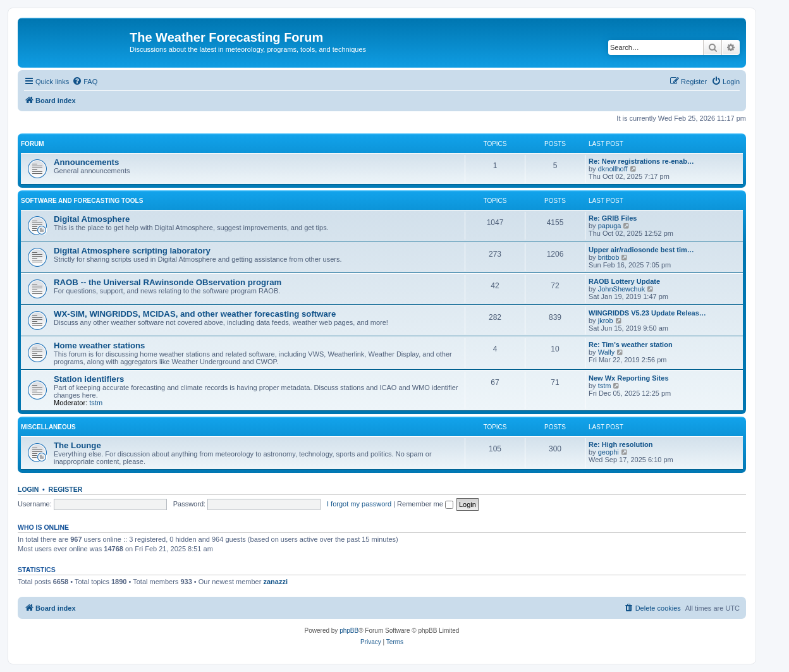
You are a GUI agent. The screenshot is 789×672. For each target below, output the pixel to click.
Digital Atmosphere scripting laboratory (132, 251)
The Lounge (77, 445)
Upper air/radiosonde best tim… (641, 250)
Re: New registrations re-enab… (641, 161)
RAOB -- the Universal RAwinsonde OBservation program (168, 282)
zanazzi (275, 582)
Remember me (425, 504)
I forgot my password (359, 504)
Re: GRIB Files (613, 218)
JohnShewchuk (622, 289)
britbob (609, 257)
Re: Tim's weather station (631, 345)
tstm (96, 403)
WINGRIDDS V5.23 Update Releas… (647, 313)
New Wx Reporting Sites (629, 378)
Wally (606, 352)
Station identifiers (89, 379)
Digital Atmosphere (92, 219)
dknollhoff (613, 169)
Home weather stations (99, 345)
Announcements (86, 162)
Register (66, 489)
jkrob (606, 321)
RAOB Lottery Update (624, 281)
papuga (610, 226)
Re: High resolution (621, 444)
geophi (609, 452)
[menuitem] (85, 82)
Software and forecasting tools (82, 201)
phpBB (349, 631)
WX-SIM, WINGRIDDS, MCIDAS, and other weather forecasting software (195, 314)
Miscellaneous (48, 427)
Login (28, 489)
